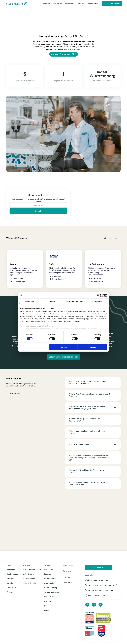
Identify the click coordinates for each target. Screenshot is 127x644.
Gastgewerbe (49, 583)
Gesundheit (49, 569)
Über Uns (81, 4)
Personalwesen (50, 597)
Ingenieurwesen (50, 579)
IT (45, 606)
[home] (17, 4)
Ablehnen (63, 347)
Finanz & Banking (51, 588)
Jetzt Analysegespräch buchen (64, 357)
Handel (47, 611)
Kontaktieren (16, 395)
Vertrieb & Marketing (52, 592)
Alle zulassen (93, 347)
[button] (46, 4)
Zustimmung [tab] (30, 301)
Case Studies (12, 588)
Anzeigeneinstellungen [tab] (75, 301)
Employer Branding (30, 583)
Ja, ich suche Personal (112, 4)
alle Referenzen (111, 238)
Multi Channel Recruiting (32, 569)
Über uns (67, 571)
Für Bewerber (93, 4)
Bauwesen (48, 574)
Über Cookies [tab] (97, 301)
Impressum (67, 577)
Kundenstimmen (13, 574)
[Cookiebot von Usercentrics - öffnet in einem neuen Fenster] (98, 295)
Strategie (10, 579)
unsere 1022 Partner (34, 311)
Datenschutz (68, 583)
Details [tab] (52, 301)
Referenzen (69, 4)
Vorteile (10, 583)
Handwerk (48, 601)
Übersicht (10, 592)
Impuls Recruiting (29, 579)
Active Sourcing (28, 574)
